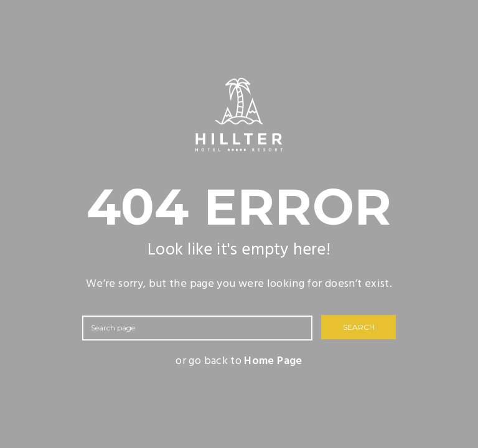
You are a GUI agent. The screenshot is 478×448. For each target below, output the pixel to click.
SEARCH (359, 328)
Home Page (273, 361)
